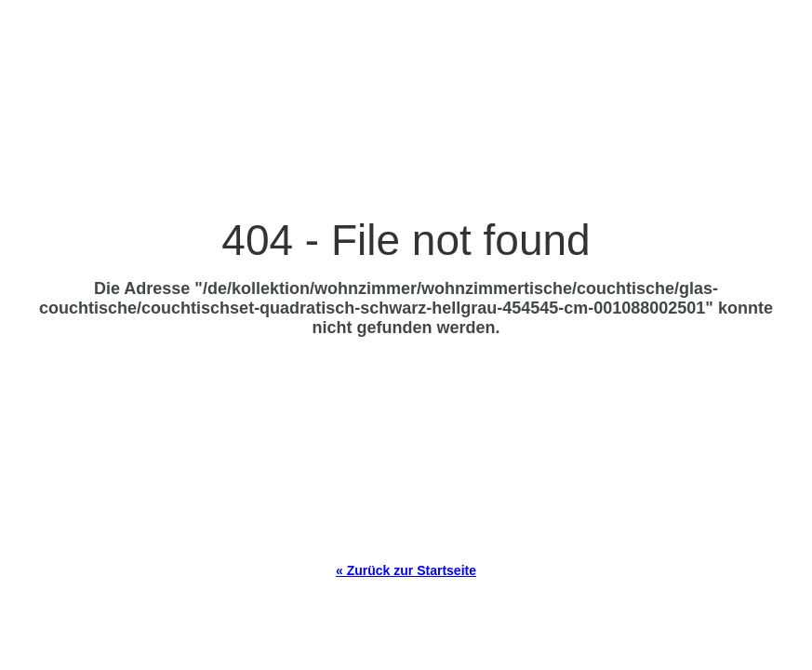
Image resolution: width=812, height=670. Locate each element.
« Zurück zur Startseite (406, 570)
